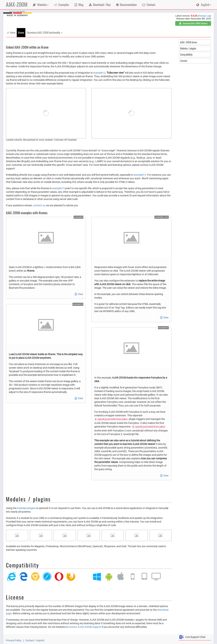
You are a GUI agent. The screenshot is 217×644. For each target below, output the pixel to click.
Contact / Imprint (35, 640)
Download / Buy (100, 4)
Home (11, 32)
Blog (79, 4)
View (79, 294)
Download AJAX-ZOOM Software (193, 23)
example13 (99, 73)
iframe (21, 32)
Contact (149, 4)
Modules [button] (41, 4)
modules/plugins (26, 508)
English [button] (204, 4)
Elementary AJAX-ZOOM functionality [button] (45, 32)
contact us (39, 205)
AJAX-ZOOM (17, 4)
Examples (62, 4)
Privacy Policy (14, 640)
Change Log (204, 16)
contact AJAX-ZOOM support (85, 627)
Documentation (126, 4)
